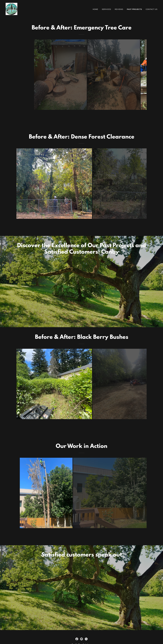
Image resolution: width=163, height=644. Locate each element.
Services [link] (107, 9)
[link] (11, 9)
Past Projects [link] (134, 9)
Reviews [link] (119, 9)
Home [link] (95, 9)
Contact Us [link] (152, 9)
